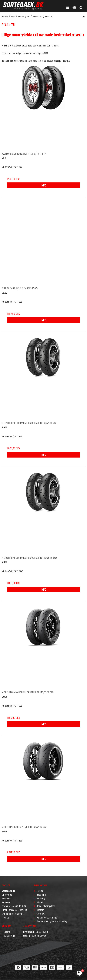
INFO (43, 186)
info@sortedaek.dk (18, 910)
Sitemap (5, 918)
